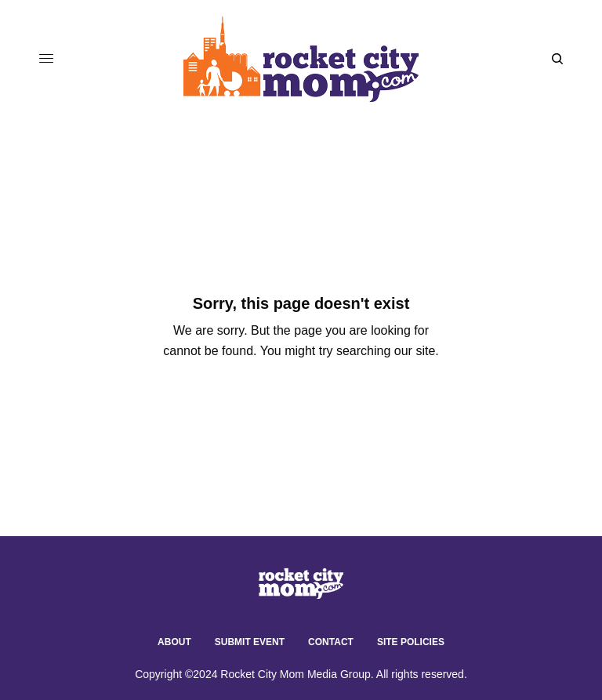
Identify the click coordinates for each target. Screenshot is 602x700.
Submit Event (250, 642)
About (174, 642)
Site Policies (411, 642)
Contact (331, 642)
